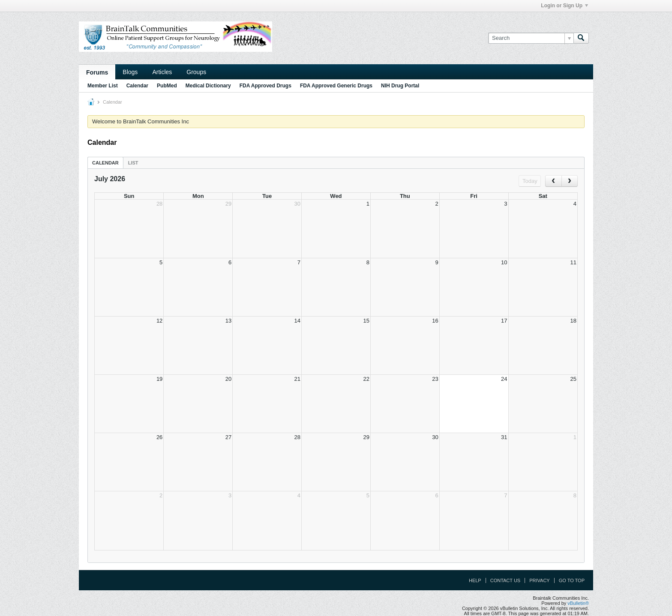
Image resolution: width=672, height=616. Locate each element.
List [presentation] (133, 163)
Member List (103, 86)
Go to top (572, 580)
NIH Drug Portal (400, 86)
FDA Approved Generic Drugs (336, 86)
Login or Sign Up (564, 6)
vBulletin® (578, 603)
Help (475, 580)
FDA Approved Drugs (265, 86)
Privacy (539, 580)
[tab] (105, 163)
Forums (97, 72)
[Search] (531, 38)
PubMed (167, 86)
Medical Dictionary (208, 86)
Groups (196, 72)
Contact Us (505, 580)
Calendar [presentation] (105, 163)
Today (530, 181)
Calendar (137, 86)
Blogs (130, 72)
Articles (162, 72)
